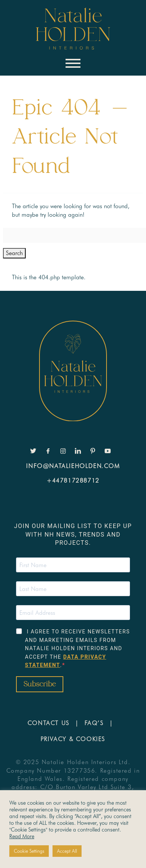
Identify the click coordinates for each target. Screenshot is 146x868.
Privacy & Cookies (73, 739)
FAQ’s (94, 723)
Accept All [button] (67, 851)
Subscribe (40, 684)
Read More (22, 836)
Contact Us (49, 723)
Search (14, 253)
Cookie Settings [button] (29, 851)
